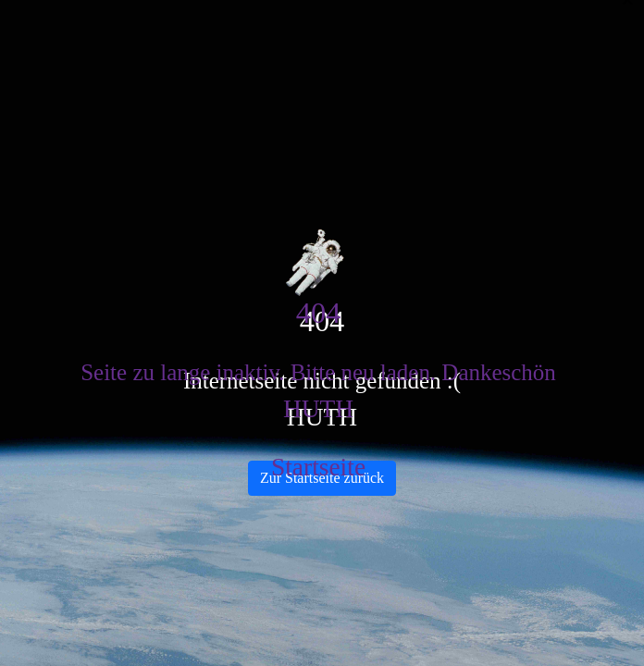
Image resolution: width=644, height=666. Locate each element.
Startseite (318, 467)
